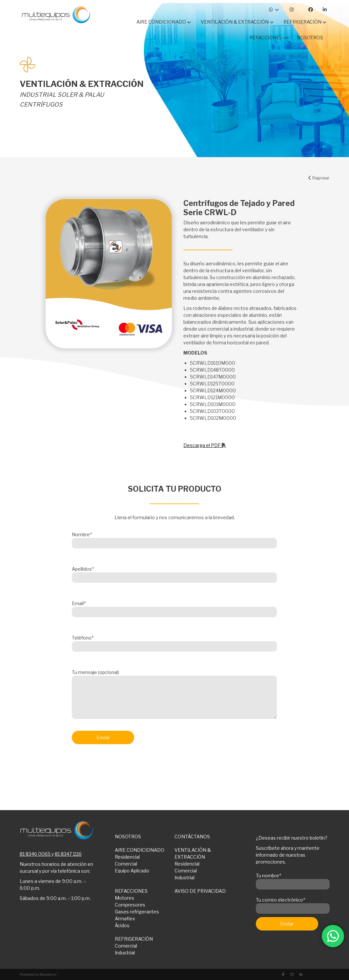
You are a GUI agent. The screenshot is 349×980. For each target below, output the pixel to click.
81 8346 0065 (35, 854)
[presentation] (122, 766)
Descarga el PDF (205, 445)
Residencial (127, 857)
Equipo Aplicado (132, 871)
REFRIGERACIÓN (134, 939)
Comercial (126, 864)
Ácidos (122, 925)
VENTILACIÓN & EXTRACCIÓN (193, 853)
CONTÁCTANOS (192, 837)
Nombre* (174, 539)
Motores (124, 898)
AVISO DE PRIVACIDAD (200, 891)
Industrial (185, 878)
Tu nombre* (293, 880)
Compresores (130, 905)
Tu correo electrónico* (293, 904)
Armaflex (125, 919)
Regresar (319, 178)
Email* (174, 608)
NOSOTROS (128, 837)
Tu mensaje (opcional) (174, 695)
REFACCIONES (131, 891)
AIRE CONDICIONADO (140, 850)
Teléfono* (174, 642)
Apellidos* (174, 573)
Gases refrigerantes (137, 912)
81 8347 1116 (68, 854)
